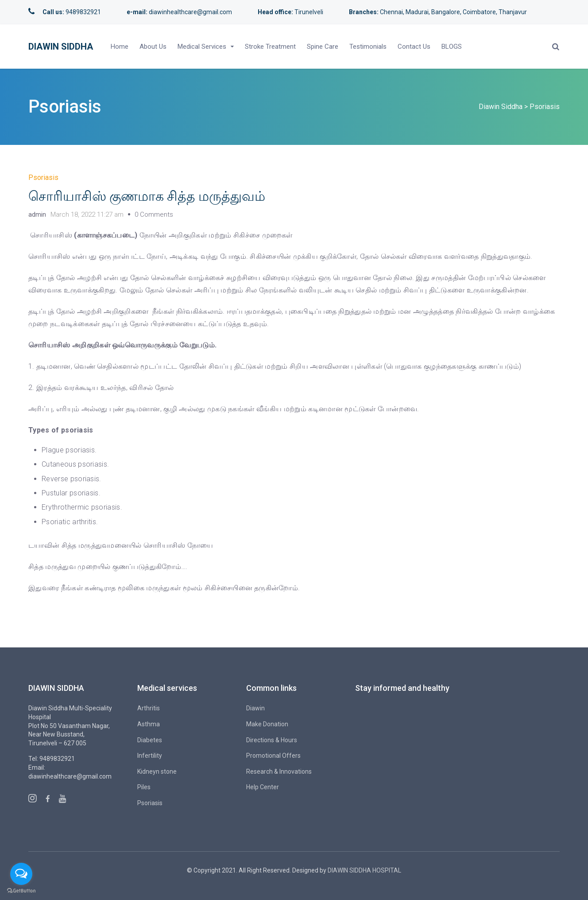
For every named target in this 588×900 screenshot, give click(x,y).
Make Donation (267, 724)
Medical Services (202, 47)
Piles (144, 787)
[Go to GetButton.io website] (21, 891)
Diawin (255, 708)
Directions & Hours (272, 740)
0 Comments (154, 214)
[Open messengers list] (21, 874)
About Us (153, 47)
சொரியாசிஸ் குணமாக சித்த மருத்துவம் (147, 196)
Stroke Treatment (270, 47)
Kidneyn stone (157, 771)
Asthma (149, 724)
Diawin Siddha (61, 47)
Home (120, 47)
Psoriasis (43, 177)
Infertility (150, 756)
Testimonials (368, 47)
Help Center (263, 787)
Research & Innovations (279, 771)
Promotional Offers (273, 756)
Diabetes (150, 740)
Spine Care (323, 47)
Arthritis (149, 708)
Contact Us (414, 47)
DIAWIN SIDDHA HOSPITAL (364, 870)
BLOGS (452, 47)
